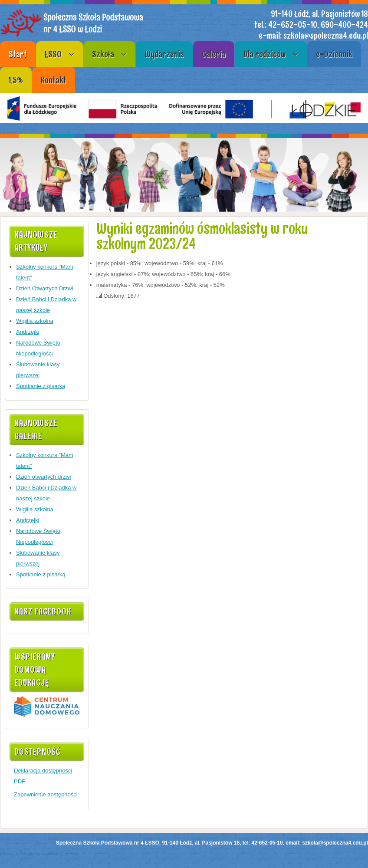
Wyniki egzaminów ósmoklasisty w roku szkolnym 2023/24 (202, 236)
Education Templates (20, 854)
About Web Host (63, 854)
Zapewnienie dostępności (46, 794)
